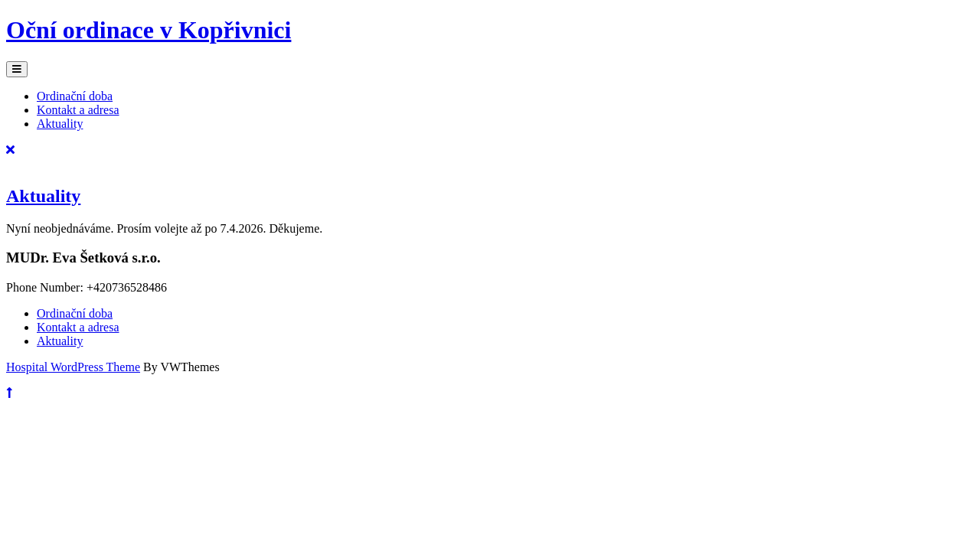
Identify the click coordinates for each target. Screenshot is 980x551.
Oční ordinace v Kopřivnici (149, 30)
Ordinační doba (75, 96)
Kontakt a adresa (78, 110)
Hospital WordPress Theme (73, 367)
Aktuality (60, 124)
